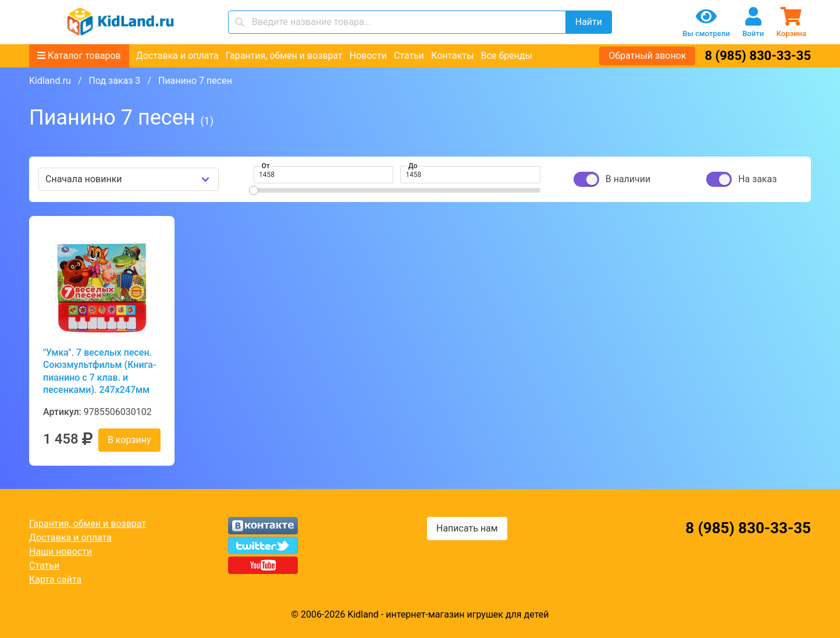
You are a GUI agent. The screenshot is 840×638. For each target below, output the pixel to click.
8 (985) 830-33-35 (758, 56)
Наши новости (60, 552)
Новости (368, 56)
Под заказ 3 (114, 81)
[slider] (254, 190)
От (266, 166)
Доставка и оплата (177, 56)
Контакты (452, 56)
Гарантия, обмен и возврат (284, 56)
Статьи (409, 56)
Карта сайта (55, 579)
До (413, 166)
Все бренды (507, 56)
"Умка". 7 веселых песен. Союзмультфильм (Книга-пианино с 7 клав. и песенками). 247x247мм (99, 371)
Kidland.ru (50, 81)
